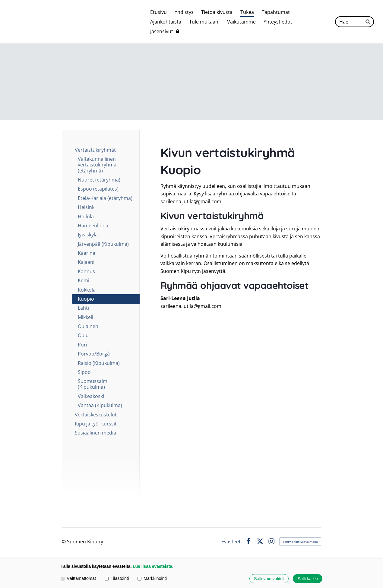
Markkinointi (152, 579)
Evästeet (231, 542)
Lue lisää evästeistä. (153, 566)
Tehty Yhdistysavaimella (300, 542)
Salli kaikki (307, 579)
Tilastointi (117, 579)
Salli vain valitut (269, 579)
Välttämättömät (78, 579)
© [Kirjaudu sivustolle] (64, 542)
